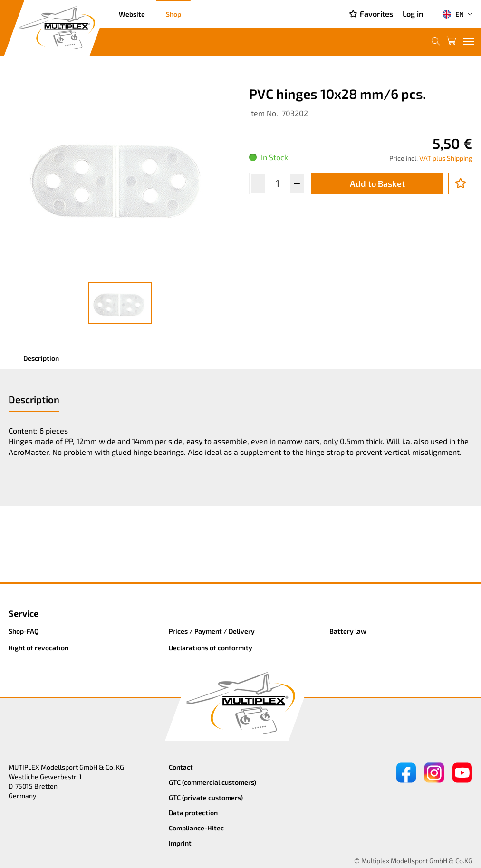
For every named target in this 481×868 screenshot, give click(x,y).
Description (41, 358)
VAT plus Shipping (446, 158)
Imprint (180, 843)
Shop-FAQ (24, 631)
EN (453, 14)
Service (24, 613)
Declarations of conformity (211, 648)
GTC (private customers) (206, 797)
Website (132, 14)
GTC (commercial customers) (212, 782)
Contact (181, 767)
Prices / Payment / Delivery (212, 631)
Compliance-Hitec (196, 828)
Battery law (348, 631)
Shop (173, 14)
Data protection (193, 813)
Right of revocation (38, 648)
